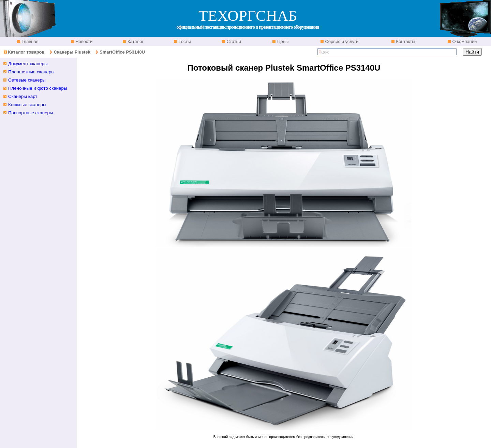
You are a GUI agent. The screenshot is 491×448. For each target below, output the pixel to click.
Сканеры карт (23, 96)
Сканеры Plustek (72, 52)
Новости (84, 41)
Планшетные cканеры (31, 72)
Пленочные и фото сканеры (38, 88)
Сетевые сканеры (27, 80)
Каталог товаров (26, 52)
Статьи (233, 41)
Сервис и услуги (341, 41)
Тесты (184, 41)
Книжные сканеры (27, 105)
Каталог (135, 41)
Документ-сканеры (28, 64)
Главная (29, 41)
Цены (282, 41)
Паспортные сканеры (31, 113)
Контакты (405, 41)
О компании (464, 41)
